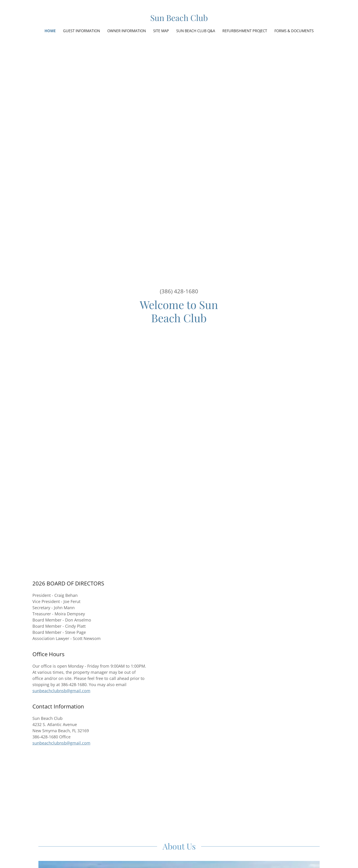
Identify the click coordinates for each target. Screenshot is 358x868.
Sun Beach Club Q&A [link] (196, 31)
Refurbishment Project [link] (245, 31)
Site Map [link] (161, 31)
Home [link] (50, 31)
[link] (179, 19)
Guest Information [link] (82, 31)
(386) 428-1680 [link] (179, 291)
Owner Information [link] (127, 31)
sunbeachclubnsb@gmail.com (61, 691)
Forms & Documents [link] (294, 31)
